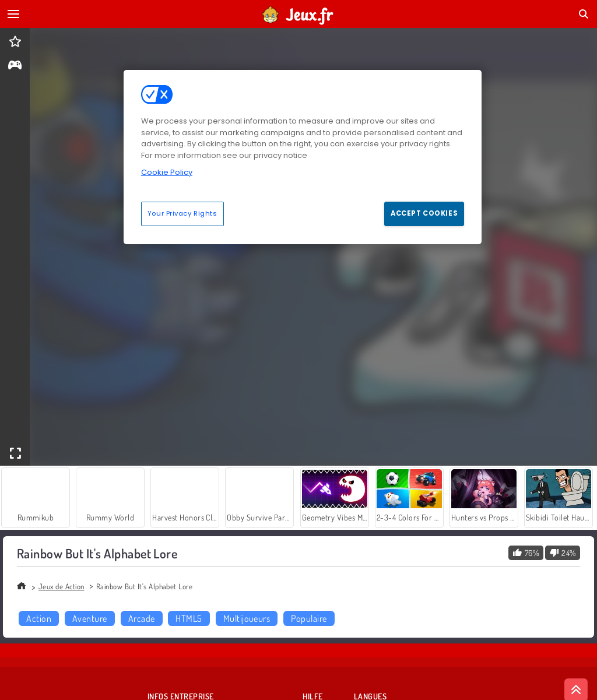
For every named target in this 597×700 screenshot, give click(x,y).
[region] (303, 157)
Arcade (142, 618)
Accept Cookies (424, 213)
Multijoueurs (247, 618)
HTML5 (189, 618)
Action (39, 618)
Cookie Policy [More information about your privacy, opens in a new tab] (167, 172)
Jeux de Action (62, 586)
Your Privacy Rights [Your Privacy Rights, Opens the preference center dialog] (182, 213)
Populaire (309, 618)
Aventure (90, 618)
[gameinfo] (15, 66)
